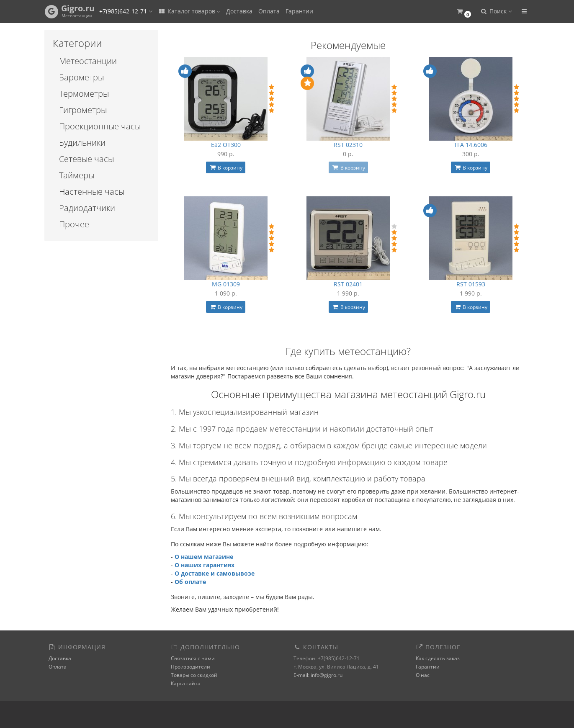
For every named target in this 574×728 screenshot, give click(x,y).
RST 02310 (348, 145)
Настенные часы (92, 192)
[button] (464, 12)
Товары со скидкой (194, 675)
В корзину (226, 168)
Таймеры (77, 175)
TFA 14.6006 (471, 145)
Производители (190, 667)
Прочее (74, 224)
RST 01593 (471, 284)
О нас (423, 675)
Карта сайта (186, 683)
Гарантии (299, 11)
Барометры (81, 77)
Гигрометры (83, 110)
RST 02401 (348, 284)
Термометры (84, 94)
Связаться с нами (193, 658)
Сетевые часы (86, 159)
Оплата (269, 11)
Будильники (82, 143)
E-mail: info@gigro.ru (318, 675)
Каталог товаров (189, 11)
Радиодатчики (87, 208)
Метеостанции (88, 61)
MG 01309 (226, 284)
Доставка (239, 11)
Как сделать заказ (438, 658)
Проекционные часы (100, 126)
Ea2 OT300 (226, 145)
